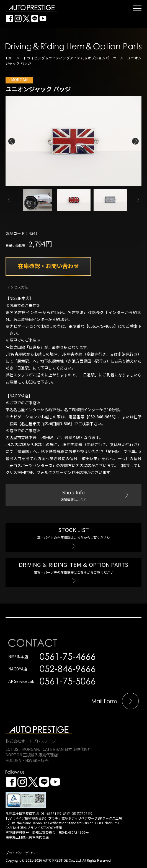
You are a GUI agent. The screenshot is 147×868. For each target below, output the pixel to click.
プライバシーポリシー (22, 853)
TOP (9, 58)
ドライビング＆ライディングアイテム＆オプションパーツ (70, 58)
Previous (12, 141)
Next (135, 141)
